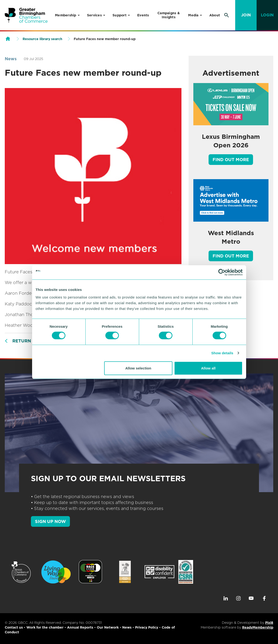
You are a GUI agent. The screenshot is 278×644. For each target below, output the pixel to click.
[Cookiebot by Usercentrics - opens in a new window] (222, 272)
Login (267, 15)
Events (143, 15)
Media (193, 15)
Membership (66, 15)
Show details (222, 353)
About (215, 15)
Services (94, 15)
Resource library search (42, 39)
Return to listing (35, 341)
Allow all (208, 368)
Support (119, 15)
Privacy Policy (147, 627)
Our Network (108, 627)
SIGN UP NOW (50, 521)
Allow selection (138, 368)
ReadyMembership (258, 627)
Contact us (14, 627)
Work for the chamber (45, 627)
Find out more (231, 160)
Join (246, 15)
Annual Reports (80, 627)
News (11, 59)
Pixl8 (269, 623)
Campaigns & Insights (169, 15)
